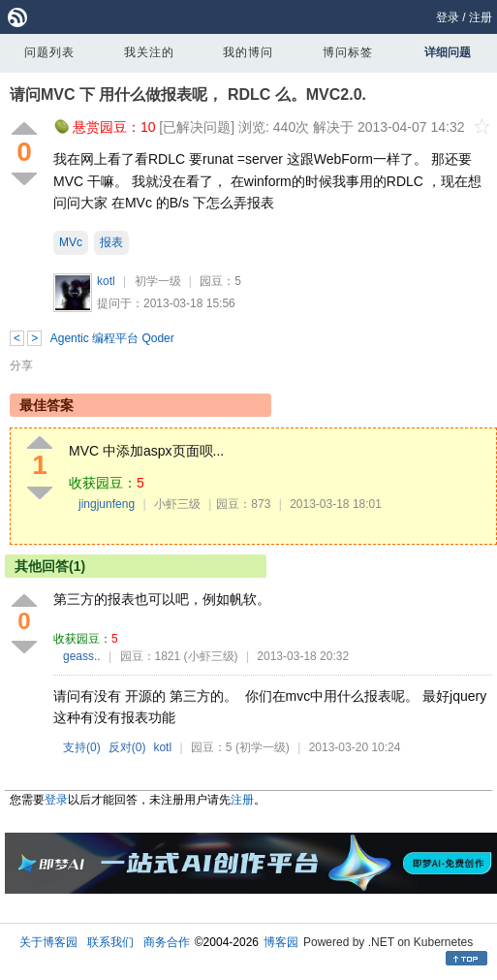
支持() (82, 747)
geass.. (82, 656)
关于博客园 (48, 942)
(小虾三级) (211, 656)
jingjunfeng (107, 504)
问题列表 (49, 52)
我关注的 (149, 52)
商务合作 (167, 942)
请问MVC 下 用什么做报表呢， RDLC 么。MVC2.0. (188, 95)
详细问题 (448, 52)
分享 (21, 365)
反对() (127, 747)
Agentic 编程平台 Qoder (112, 338)
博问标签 (348, 52)
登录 (448, 17)
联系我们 (110, 942)
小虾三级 (177, 504)
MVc (71, 242)
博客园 (281, 942)
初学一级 (158, 281)
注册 (481, 17)
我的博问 (248, 52)
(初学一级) (263, 747)
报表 (111, 242)
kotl (106, 281)
